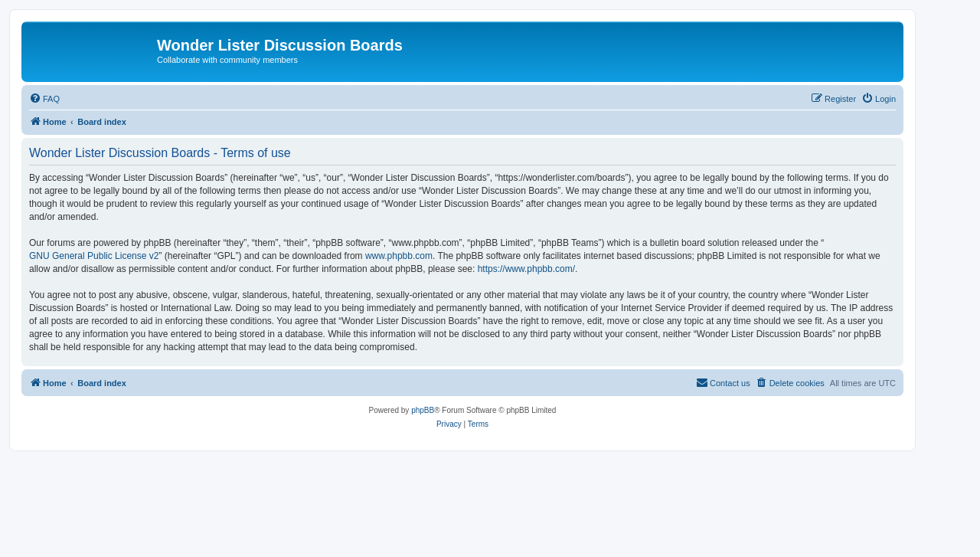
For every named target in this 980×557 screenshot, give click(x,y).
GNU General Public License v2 (94, 256)
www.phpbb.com (399, 256)
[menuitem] (44, 99)
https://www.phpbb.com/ (526, 269)
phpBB (423, 410)
